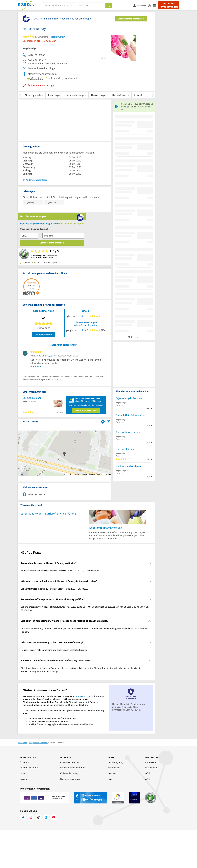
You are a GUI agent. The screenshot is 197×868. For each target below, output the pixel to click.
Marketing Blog (115, 801)
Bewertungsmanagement (73, 806)
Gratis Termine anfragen (131, 19)
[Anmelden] (141, 6)
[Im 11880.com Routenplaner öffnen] (103, 365)
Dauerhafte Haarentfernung (106, 566)
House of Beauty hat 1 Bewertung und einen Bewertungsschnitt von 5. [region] (54, 688)
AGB (148, 812)
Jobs (22, 812)
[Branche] (60, 5)
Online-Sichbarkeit (70, 801)
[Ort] (91, 5)
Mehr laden (134, 395)
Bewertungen (99, 95)
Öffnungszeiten (34, 95)
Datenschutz (152, 806)
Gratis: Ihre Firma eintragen (169, 5)
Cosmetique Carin (32, 342)
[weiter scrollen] (153, 95)
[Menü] (156, 5)
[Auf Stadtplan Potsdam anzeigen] (108, 366)
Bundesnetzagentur (84, 735)
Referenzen (114, 806)
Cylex (50, 300)
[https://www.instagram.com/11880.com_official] (31, 856)
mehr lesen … (38, 310)
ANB (148, 817)
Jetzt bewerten (44, 279)
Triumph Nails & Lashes (128, 473)
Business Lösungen (70, 817)
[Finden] (109, 5)
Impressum (151, 801)
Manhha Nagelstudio (127, 524)
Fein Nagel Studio (125, 506)
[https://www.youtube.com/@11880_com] (54, 856)
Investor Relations (29, 806)
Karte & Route (121, 95)
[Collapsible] (150, 601)
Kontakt (139, 95)
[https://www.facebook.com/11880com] (23, 856)
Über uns (25, 801)
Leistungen (55, 95)
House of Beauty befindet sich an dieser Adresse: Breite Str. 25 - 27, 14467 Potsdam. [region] (60, 609)
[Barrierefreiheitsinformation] (151, 5)
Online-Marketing (69, 812)
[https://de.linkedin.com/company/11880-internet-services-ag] (46, 856)
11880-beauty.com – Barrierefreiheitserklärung (48, 552)
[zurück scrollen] (20, 95)
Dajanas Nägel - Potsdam (129, 456)
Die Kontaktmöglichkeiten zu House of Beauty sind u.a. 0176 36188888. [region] (54, 627)
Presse (23, 817)
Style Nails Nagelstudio (128, 490)
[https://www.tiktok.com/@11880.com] (38, 856)
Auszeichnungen (76, 95)
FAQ (110, 817)
